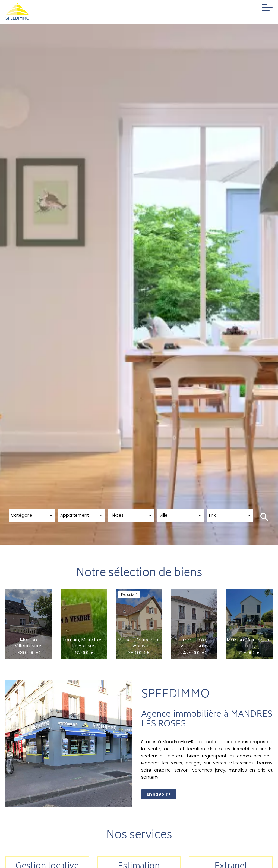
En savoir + (159, 794)
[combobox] (32, 515)
